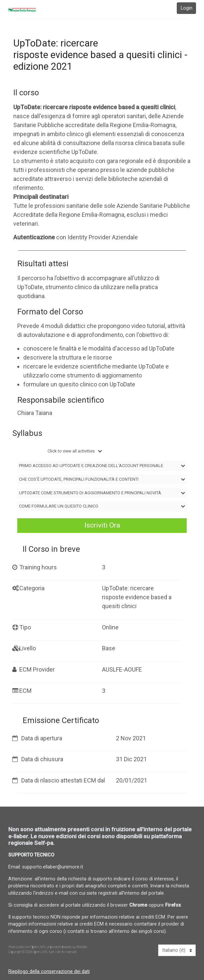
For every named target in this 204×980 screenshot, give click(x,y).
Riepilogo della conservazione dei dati (49, 972)
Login (187, 8)
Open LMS (38, 947)
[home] (27, 10)
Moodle (82, 947)
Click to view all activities (72, 451)
